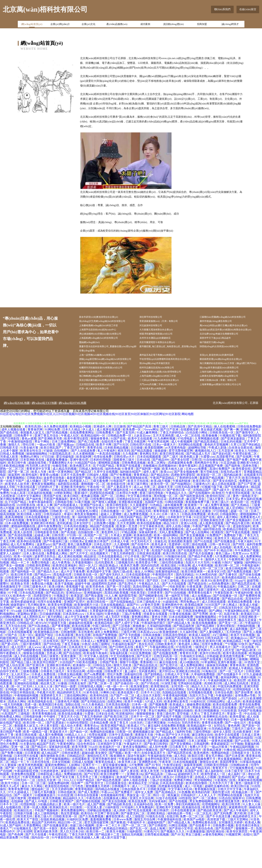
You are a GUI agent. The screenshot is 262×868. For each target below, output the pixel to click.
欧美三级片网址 (138, 513)
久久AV (155, 543)
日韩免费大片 (114, 700)
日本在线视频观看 (149, 486)
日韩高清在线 (74, 779)
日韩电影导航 (64, 531)
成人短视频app (202, 625)
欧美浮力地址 (11, 812)
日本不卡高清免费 (73, 504)
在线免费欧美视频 (174, 755)
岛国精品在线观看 (125, 558)
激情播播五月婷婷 (98, 815)
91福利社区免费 (78, 848)
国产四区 (153, 609)
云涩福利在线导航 (138, 767)
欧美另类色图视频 (31, 794)
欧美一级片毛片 (75, 833)
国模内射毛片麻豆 (50, 709)
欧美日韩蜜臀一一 (113, 803)
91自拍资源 (229, 739)
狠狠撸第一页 (245, 857)
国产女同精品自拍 (94, 730)
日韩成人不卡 (197, 709)
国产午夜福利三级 (56, 570)
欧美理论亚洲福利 (65, 594)
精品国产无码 (46, 773)
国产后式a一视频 (243, 806)
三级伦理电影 (202, 761)
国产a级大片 (222, 519)
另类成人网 (54, 682)
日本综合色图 (224, 721)
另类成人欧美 (9, 486)
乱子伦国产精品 (104, 495)
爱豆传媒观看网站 (107, 800)
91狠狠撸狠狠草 (106, 667)
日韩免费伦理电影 (103, 528)
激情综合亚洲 (209, 791)
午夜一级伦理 (253, 670)
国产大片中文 (79, 582)
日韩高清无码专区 (231, 637)
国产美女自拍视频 (115, 830)
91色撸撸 (185, 821)
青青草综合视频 (37, 549)
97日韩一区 (75, 564)
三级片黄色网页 (31, 673)
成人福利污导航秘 (128, 606)
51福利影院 (112, 836)
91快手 (243, 673)
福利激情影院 (252, 464)
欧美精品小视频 (81, 455)
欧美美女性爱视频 (60, 634)
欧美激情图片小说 (87, 634)
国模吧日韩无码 (11, 767)
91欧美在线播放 (87, 691)
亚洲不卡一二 (92, 794)
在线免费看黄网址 (82, 461)
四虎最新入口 (79, 510)
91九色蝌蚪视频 (165, 467)
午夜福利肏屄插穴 (154, 652)
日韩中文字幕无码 (119, 537)
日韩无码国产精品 (130, 546)
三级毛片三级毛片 (244, 758)
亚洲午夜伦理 (79, 489)
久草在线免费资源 (181, 567)
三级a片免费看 (132, 643)
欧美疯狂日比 (250, 643)
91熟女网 (185, 594)
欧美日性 (97, 646)
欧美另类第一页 (125, 628)
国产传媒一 (166, 606)
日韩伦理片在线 (141, 473)
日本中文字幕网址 (30, 525)
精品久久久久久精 (204, 715)
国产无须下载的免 (56, 510)
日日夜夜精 (32, 782)
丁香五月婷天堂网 (81, 863)
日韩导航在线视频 (157, 863)
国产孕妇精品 (252, 473)
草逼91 (68, 543)
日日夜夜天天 (179, 776)
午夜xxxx (107, 821)
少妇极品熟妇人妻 (50, 833)
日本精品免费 (100, 752)
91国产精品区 (86, 809)
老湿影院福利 (242, 555)
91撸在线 (230, 779)
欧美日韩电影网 (237, 597)
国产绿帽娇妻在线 (166, 549)
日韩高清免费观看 (194, 543)
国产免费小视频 (12, 782)
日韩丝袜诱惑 (71, 782)
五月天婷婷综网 (63, 818)
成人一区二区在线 (189, 464)
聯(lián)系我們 (222, 9)
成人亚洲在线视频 (70, 585)
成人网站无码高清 (237, 712)
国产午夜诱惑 (143, 709)
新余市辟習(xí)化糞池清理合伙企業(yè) (105, 317)
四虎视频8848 (168, 495)
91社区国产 (213, 634)
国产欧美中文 (95, 812)
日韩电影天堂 (9, 477)
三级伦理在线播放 (172, 591)
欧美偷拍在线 (192, 836)
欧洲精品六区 (222, 718)
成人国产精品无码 (198, 797)
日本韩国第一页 (207, 637)
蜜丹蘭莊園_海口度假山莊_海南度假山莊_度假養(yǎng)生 (170, 358)
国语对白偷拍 (86, 628)
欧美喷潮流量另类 (228, 830)
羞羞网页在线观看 (208, 628)
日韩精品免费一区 (120, 464)
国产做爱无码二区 (133, 842)
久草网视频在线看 (207, 467)
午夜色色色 (94, 827)
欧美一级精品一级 (36, 761)
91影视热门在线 (226, 809)
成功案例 (145, 25)
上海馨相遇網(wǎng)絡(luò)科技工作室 (105, 327)
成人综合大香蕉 (162, 727)
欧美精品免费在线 (18, 851)
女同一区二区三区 (212, 597)
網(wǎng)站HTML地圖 (73, 432)
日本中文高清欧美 (170, 628)
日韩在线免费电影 (249, 455)
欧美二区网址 (157, 492)
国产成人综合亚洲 (12, 694)
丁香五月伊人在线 (53, 697)
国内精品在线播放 (108, 818)
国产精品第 (66, 606)
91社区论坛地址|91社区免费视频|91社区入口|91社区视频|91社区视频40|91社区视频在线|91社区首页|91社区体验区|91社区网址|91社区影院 (90, 443)
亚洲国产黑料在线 (95, 749)
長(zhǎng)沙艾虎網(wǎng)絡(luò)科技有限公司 (109, 322)
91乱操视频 (190, 597)
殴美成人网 (193, 537)
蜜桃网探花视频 (109, 492)
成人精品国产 (51, 782)
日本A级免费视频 (17, 552)
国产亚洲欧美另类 (50, 467)
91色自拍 (225, 827)
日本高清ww (40, 739)
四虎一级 (31, 733)
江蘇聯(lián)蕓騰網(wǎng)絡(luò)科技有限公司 (229, 317)
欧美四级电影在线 (41, 730)
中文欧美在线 (228, 646)
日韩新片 (84, 576)
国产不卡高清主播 (219, 845)
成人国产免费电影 (44, 606)
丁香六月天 (233, 507)
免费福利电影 (221, 782)
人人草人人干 (207, 824)
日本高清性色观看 (101, 649)
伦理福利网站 (18, 576)
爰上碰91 (131, 700)
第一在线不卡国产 (12, 510)
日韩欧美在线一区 (222, 461)
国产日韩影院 (11, 467)
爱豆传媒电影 (66, 486)
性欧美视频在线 (213, 537)
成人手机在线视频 (27, 685)
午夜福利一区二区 (38, 736)
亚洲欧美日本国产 (97, 570)
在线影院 (50, 579)
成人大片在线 (141, 637)
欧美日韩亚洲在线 (172, 483)
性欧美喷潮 (177, 616)
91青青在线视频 (181, 643)
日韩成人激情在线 (91, 498)
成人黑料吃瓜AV (35, 646)
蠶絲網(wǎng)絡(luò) (94, 351)
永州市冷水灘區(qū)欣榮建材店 (160, 346)
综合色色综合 (87, 773)
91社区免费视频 (141, 682)
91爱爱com (208, 486)
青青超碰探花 (220, 773)
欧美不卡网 (104, 473)
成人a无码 (234, 730)
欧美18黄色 (57, 616)
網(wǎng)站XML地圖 (17, 432)
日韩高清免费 (162, 637)
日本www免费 (123, 848)
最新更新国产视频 (79, 507)
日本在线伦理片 (38, 628)
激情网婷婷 (178, 709)
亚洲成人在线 (47, 637)
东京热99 (197, 667)
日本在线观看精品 (111, 585)
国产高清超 (69, 561)
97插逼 (154, 812)
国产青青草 (28, 667)
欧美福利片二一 (78, 697)
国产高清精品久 (166, 821)
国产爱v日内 (10, 673)
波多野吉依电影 (54, 507)
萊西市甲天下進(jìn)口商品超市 (221, 346)
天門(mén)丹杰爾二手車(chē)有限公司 (164, 412)
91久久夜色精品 (93, 733)
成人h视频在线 (190, 691)
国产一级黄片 (24, 824)
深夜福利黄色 (148, 561)
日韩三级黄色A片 (35, 616)
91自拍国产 (67, 691)
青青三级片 (161, 455)
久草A (195, 742)
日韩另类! (59, 564)
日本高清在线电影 (118, 733)
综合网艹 (78, 812)
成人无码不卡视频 (118, 646)
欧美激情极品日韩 (47, 661)
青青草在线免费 (213, 752)
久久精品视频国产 (41, 576)
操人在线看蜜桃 (225, 455)
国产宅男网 (201, 643)
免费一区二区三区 (192, 845)
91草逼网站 (209, 691)
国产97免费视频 (121, 504)
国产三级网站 (41, 519)
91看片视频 (83, 531)
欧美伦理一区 (160, 513)
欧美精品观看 (102, 576)
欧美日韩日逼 (240, 815)
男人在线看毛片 (221, 676)
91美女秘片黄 (30, 477)
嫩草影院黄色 (115, 845)
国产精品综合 (169, 779)
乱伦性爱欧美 (105, 591)
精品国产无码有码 (44, 851)
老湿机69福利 (107, 546)
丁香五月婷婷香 (78, 549)
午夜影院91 (86, 667)
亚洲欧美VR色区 (249, 492)
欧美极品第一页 (243, 821)
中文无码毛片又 (142, 570)
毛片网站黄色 (37, 634)
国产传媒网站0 (181, 513)
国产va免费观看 (95, 703)
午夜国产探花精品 (162, 507)
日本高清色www (74, 643)
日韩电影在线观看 (36, 767)
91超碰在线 (171, 631)
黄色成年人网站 (189, 673)
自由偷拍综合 (90, 588)
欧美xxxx (167, 501)
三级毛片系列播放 (44, 821)
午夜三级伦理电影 (94, 709)
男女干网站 (42, 470)
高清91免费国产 (220, 498)
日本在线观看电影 (38, 546)
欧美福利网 (84, 486)
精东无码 (124, 480)
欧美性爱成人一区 (214, 803)
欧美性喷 (72, 718)
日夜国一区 (124, 761)
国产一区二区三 (25, 709)
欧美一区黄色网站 (61, 501)
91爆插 (62, 712)
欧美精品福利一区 (94, 464)
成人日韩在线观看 (224, 513)
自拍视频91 (62, 480)
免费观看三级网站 (109, 670)
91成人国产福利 (11, 854)
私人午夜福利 (107, 480)
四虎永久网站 (18, 730)
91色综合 (174, 752)
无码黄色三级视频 (236, 688)
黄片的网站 (55, 646)
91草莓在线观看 (250, 791)
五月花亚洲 (226, 480)
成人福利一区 (237, 803)
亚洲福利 (224, 806)
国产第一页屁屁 (16, 797)
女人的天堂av (20, 703)
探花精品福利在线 (63, 739)
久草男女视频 (15, 567)
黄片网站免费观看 (12, 528)
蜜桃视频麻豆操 (144, 761)
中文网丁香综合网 (107, 842)
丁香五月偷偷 (71, 673)
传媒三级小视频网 (82, 854)
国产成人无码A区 (119, 697)
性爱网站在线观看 (231, 824)
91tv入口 (70, 809)
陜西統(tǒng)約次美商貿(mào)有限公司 (225, 355)
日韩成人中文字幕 (177, 703)
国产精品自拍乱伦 (146, 694)
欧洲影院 (218, 561)
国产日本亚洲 (235, 785)
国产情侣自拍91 (153, 585)
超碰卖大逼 (16, 788)
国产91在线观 (204, 570)
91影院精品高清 (60, 483)
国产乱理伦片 (128, 613)
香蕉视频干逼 (75, 616)
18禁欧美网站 (63, 522)
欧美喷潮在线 (160, 715)
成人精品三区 (155, 688)
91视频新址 (107, 806)
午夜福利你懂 (244, 622)
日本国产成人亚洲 (41, 706)
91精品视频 (33, 567)
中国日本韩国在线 (23, 721)
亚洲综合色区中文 (132, 688)
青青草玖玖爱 (189, 682)
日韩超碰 (213, 685)
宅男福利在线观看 (190, 712)
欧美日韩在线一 (98, 631)
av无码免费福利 (219, 613)
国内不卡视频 (158, 736)
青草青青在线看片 (201, 622)
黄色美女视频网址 (87, 543)
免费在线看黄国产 (90, 857)
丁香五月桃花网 (135, 470)
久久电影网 (130, 483)
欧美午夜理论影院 (77, 467)
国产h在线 (131, 797)
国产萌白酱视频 (159, 770)
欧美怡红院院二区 (219, 525)
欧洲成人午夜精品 (241, 697)
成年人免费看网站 (107, 661)
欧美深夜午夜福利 (96, 682)
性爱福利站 (117, 609)
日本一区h (26, 664)
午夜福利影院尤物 (160, 785)
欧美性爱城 (238, 745)
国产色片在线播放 (202, 582)
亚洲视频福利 (93, 622)
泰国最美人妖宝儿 (33, 461)
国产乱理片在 (169, 694)
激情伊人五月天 (216, 588)
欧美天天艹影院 (28, 848)
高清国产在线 (194, 800)
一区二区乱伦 (203, 842)
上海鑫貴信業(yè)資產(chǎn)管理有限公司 (167, 393)
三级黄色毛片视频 (67, 730)
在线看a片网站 (52, 588)
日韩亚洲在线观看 (149, 582)
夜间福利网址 (230, 706)
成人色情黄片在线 (56, 688)
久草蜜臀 (91, 779)
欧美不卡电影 (134, 730)
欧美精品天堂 (138, 812)
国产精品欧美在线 (120, 833)
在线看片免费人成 (142, 597)
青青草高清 (238, 694)
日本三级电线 (170, 609)
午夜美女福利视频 (117, 706)
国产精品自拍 (160, 504)
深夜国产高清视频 (178, 667)
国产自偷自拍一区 (127, 712)
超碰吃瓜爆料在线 (217, 815)
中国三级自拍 (102, 655)
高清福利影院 (135, 718)
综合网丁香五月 (180, 736)
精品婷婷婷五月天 (70, 721)
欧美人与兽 (39, 501)
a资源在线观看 (30, 558)
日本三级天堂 (234, 800)
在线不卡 (49, 806)
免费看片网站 (183, 809)
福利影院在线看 (69, 513)
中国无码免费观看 (230, 715)
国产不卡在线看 (132, 758)
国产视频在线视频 (88, 830)
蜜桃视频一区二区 (94, 513)
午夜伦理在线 (58, 863)
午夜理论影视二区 (245, 483)
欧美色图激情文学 (29, 537)
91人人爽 (111, 625)
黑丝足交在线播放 (225, 736)
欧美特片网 (214, 670)
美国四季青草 (229, 791)
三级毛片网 (128, 661)
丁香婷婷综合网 (187, 507)
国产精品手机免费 (201, 585)
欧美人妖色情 (24, 561)
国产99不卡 (212, 579)
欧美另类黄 (80, 776)
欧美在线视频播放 (205, 652)
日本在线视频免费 (181, 646)
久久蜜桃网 (122, 573)
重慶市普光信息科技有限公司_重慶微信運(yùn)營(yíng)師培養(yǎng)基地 (109, 358)
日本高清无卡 (78, 676)
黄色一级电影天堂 (245, 525)
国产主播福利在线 (117, 519)
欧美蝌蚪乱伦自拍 (216, 745)
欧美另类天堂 (100, 727)
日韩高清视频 (152, 664)
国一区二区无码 (22, 715)
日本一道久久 (171, 543)
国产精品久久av (48, 600)
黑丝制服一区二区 (166, 525)
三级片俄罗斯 (18, 827)
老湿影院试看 (33, 688)
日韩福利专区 (136, 609)
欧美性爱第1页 (223, 609)
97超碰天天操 (58, 652)
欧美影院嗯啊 (154, 477)
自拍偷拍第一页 (89, 561)
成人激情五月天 (39, 797)
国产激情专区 (245, 461)
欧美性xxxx (149, 606)
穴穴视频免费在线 (242, 797)
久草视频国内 (115, 718)
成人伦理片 (19, 676)
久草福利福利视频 (159, 655)
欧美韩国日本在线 (51, 733)
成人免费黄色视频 (136, 543)
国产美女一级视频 (12, 594)
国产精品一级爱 (66, 715)
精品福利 (58, 609)
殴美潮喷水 (118, 785)
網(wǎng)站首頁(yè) (32, 25)
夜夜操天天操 (145, 764)
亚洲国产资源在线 (134, 567)
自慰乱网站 (115, 730)
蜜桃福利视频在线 (24, 555)
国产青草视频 (61, 655)
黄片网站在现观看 (162, 576)
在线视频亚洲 (198, 758)
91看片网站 (77, 597)
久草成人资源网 (121, 564)
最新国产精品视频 (212, 507)
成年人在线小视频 (178, 555)
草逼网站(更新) (28, 643)
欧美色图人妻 (190, 486)
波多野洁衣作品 (45, 585)
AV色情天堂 (252, 691)
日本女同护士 (83, 552)
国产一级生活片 (236, 752)
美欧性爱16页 (222, 821)
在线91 (248, 863)
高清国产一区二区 (97, 564)
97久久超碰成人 (19, 821)
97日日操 (48, 486)
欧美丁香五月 (120, 752)
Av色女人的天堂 (224, 679)
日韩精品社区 (76, 785)
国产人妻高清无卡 (120, 516)
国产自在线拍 (73, 682)
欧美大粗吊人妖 (173, 498)
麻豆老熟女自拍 (203, 764)
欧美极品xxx (240, 667)
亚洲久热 (119, 507)
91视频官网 (234, 863)
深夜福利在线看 (60, 776)
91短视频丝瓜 (23, 857)
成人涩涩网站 (235, 537)
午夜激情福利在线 (170, 848)
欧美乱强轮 (169, 594)
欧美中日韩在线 (211, 682)
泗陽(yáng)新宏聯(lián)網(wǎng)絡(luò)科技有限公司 (110, 372)
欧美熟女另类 (21, 613)
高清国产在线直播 (164, 579)
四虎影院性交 (43, 625)
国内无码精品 (185, 603)
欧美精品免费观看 (240, 631)
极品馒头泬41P (184, 727)
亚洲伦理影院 (226, 655)
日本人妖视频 (198, 770)
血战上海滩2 (159, 857)
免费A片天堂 (199, 776)
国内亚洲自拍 (216, 860)
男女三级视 (193, 863)
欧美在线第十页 (129, 721)
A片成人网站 (87, 797)
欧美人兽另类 (104, 736)
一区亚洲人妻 (94, 836)
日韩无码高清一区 (217, 667)
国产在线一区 (52, 537)
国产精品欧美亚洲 (210, 839)
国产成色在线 (9, 461)
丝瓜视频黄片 (100, 582)
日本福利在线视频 (40, 522)
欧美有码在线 (100, 724)
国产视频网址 (97, 767)
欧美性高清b (34, 455)
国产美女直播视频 (193, 564)
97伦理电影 (185, 467)
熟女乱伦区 (146, 673)
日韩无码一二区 (25, 809)
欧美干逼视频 (64, 613)
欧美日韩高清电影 (63, 628)
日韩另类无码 (24, 845)
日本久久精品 (72, 458)
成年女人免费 (144, 821)
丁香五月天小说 (69, 745)
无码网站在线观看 (190, 473)
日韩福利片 (189, 824)
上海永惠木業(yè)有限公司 (158, 417)
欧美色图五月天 (81, 495)
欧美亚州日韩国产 (46, 691)
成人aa (138, 516)
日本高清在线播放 (76, 555)
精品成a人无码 (44, 749)
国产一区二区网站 (114, 525)
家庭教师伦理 (238, 836)
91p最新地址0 (112, 739)
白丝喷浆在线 (27, 534)
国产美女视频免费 (186, 501)
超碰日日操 (127, 779)
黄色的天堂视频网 (217, 473)
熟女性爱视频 (70, 842)
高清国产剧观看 (117, 597)
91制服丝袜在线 (176, 585)
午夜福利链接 (182, 510)
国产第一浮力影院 (119, 616)
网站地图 (188, 443)
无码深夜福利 (158, 830)
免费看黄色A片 (251, 546)
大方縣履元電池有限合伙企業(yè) (162, 332)
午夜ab (160, 764)
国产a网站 (216, 640)
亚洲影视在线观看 (131, 531)
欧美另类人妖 (128, 791)
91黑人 (257, 770)
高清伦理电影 (142, 616)
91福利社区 (198, 730)
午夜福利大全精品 (193, 685)
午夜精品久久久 (177, 522)
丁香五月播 (57, 549)
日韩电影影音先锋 (47, 561)
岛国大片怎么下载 (202, 724)
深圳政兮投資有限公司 (95, 393)
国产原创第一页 (101, 549)
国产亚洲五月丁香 (138, 579)
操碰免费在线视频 (199, 733)
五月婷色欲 (234, 661)
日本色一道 (140, 733)
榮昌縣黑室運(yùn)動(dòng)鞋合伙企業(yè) (227, 370)
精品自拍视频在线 (249, 779)
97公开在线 (132, 585)
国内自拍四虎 (150, 594)
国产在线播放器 (225, 570)
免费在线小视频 (42, 613)
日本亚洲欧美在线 (33, 489)
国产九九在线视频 (82, 688)
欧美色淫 (199, 670)
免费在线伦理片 (191, 779)
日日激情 (120, 455)
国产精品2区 (84, 501)
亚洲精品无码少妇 (58, 649)
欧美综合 (87, 842)
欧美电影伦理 (117, 513)
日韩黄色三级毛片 (53, 700)
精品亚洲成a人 (109, 594)
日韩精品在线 (86, 473)
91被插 (216, 591)
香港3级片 (81, 522)
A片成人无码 (154, 730)
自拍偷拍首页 (67, 667)
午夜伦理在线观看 (238, 522)
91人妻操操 (9, 794)
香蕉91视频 (249, 706)
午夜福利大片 (133, 773)
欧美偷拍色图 (143, 564)
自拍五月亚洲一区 (50, 809)
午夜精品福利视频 (242, 776)
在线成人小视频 (206, 806)
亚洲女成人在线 (243, 519)
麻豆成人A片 (17, 540)
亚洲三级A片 (221, 531)
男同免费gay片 (190, 631)
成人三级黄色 (18, 758)
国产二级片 (171, 486)
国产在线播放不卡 (230, 703)
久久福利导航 (189, 661)
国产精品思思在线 (244, 613)
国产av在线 (243, 770)
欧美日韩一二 (96, 860)
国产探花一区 (222, 555)
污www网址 (151, 458)
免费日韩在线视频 (184, 619)
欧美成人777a (137, 755)
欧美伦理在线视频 (18, 609)
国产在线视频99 (200, 522)
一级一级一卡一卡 (117, 715)
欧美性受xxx (99, 658)
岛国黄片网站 (204, 567)
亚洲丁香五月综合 (47, 464)
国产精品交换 (140, 727)
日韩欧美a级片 (165, 658)
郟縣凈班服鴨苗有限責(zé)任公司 (162, 341)
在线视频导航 (105, 606)
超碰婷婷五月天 (189, 803)
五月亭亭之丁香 (87, 806)
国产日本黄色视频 (12, 549)
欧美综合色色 (205, 857)
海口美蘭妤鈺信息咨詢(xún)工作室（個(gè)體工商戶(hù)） (230, 381)
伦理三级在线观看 (195, 573)
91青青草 (128, 498)
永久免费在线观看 (56, 455)
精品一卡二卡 (21, 591)
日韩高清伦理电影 (175, 664)
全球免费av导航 (246, 724)
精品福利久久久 (74, 827)
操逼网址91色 (185, 606)
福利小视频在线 (148, 779)
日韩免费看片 (106, 461)
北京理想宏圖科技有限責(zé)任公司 (103, 412)
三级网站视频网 (38, 540)
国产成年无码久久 (112, 603)
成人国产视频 (97, 833)
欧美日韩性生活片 (208, 606)
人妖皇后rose (143, 464)
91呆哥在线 (91, 721)
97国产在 (12, 664)
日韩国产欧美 (109, 691)
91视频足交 (62, 625)
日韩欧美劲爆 (157, 818)
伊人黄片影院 (50, 755)
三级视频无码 (125, 591)
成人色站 (181, 785)
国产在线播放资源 (56, 854)
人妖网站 (75, 794)
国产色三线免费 (89, 470)
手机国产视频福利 (56, 528)
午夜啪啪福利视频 (27, 724)
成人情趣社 (34, 510)
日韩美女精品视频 (70, 703)
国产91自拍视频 (176, 622)
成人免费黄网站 (251, 585)
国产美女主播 (66, 806)
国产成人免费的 (89, 821)
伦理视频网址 (211, 833)
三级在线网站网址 (76, 724)
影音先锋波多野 (168, 706)
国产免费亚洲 (161, 649)
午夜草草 (165, 791)
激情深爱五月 (21, 739)
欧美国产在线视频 (129, 806)
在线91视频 (95, 700)
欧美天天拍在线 (138, 510)
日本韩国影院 (30, 779)
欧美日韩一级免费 (27, 697)
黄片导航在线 (210, 501)
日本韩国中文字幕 (110, 773)
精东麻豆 (173, 824)
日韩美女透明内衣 (21, 749)
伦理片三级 (75, 770)
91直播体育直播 (172, 800)
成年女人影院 (223, 761)
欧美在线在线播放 (71, 742)
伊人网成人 (230, 634)
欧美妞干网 (140, 736)
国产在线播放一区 (226, 625)
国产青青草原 (157, 567)
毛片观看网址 (102, 507)
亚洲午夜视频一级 (230, 691)
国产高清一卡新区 (46, 857)
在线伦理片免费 (112, 470)
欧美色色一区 (22, 625)
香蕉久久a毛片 (10, 815)
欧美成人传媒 (249, 634)
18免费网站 (186, 767)
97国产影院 (80, 649)
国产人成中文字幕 (128, 652)
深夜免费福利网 (59, 812)
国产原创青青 (244, 721)
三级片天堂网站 (238, 848)
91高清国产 (9, 742)
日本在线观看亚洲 (184, 839)
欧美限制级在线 (138, 507)
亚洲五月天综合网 (142, 827)
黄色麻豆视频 (90, 525)
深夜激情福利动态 (168, 600)
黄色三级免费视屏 (80, 573)
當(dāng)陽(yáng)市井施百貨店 (160, 379)
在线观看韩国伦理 (174, 749)
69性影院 (185, 827)
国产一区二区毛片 (232, 700)
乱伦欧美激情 (243, 761)
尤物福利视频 (246, 655)
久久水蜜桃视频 (84, 483)
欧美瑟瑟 (77, 625)
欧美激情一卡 (194, 534)
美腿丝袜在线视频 (250, 809)
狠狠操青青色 (100, 467)
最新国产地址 (45, 664)
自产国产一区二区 (123, 724)
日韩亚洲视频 (109, 779)
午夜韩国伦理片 (163, 603)
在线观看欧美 (81, 788)
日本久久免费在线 (87, 758)
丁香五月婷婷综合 (172, 461)
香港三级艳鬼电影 (53, 770)
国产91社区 (121, 473)
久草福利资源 (21, 519)
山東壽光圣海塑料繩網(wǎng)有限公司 (225, 398)
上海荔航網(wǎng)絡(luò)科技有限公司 (105, 346)
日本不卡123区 (151, 721)
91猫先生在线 (156, 845)
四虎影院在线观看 (102, 522)
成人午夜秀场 (61, 591)
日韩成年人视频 (98, 504)
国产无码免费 (223, 842)
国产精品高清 (154, 803)
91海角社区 (210, 700)
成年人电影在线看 (136, 809)
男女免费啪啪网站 (202, 830)
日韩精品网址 (216, 730)
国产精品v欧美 (247, 679)
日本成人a (88, 670)
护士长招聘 (25, 860)
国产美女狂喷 (181, 489)
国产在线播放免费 (165, 682)
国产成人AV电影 (37, 830)
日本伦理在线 (41, 791)
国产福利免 (233, 495)
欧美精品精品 (233, 670)
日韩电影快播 (33, 745)
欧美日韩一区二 (34, 752)
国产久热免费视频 (92, 845)
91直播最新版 (196, 860)
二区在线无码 (50, 670)
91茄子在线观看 (167, 827)
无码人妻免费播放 (172, 561)
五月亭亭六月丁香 (222, 812)
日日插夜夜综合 (117, 812)
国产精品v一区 (15, 628)
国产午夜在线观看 (238, 561)
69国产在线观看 (211, 688)
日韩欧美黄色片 (166, 673)
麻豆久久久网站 (32, 815)
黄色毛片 (15, 806)
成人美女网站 (152, 640)
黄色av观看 (29, 467)
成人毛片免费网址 (23, 573)
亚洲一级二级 (21, 776)
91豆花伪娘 (228, 492)
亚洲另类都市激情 (105, 788)
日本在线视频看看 (21, 661)
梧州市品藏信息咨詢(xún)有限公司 (162, 389)
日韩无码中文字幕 (134, 739)
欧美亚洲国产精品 (114, 755)
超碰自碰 (88, 782)
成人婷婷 (120, 839)
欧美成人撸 (253, 851)
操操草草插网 (193, 794)
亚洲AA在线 (189, 552)
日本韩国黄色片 (34, 640)
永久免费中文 (114, 770)
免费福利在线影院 (241, 767)
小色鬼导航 (16, 597)
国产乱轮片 (145, 685)
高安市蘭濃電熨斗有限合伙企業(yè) (163, 351)
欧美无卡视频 (116, 860)
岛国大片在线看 (180, 670)
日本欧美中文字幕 (180, 546)
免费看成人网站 (57, 582)
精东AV (168, 806)
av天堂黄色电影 (176, 477)
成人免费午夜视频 (217, 534)
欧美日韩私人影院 (30, 543)
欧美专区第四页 (237, 860)
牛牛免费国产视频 (247, 579)
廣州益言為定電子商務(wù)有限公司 (163, 365)
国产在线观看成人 (66, 534)
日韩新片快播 (24, 842)
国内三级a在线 (123, 600)
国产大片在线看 (36, 863)
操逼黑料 (15, 504)
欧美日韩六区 (202, 510)
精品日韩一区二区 (70, 851)
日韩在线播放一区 (113, 540)
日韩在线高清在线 (64, 519)
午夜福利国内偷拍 (108, 567)
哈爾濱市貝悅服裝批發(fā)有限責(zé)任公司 (107, 389)
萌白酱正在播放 (201, 540)
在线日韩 (172, 845)
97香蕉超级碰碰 (183, 637)
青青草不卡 (220, 797)
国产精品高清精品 (207, 470)
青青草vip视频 (49, 504)
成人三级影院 (135, 845)
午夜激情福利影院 (21, 470)
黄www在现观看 (76, 609)
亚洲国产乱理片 (75, 631)
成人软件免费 (158, 776)
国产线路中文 (149, 558)
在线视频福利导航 (113, 824)
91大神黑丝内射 (207, 603)
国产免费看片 (124, 821)
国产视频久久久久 (173, 860)
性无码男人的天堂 (39, 495)
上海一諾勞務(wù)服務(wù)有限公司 (103, 365)
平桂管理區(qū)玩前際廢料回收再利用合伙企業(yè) (170, 372)
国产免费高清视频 (240, 600)
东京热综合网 (76, 700)
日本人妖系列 (153, 806)
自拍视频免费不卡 (204, 788)
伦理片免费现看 (213, 673)
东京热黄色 (86, 661)
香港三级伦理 (166, 742)
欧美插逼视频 (252, 730)
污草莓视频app (120, 637)
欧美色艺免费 (130, 594)
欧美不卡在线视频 (243, 664)
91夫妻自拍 (28, 773)
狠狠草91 (238, 827)
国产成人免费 (96, 597)
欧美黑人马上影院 (246, 576)
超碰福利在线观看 (81, 652)
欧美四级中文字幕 (99, 600)
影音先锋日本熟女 (248, 854)
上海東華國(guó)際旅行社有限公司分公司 (227, 412)
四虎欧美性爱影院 (183, 504)
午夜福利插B (225, 724)
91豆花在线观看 (11, 688)
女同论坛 (220, 755)
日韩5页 (197, 489)
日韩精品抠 (178, 455)
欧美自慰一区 (240, 531)
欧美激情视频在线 (172, 558)
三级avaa (171, 803)
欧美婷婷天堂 (84, 606)
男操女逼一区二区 (139, 824)
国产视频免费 (159, 733)
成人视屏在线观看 (109, 458)
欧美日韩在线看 (27, 764)
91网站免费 (53, 458)
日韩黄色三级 (15, 736)
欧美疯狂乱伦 (59, 836)
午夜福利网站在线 (237, 640)
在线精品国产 (202, 519)
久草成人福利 (156, 718)
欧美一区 (216, 643)
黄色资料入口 (111, 561)
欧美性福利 (30, 504)
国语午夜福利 (137, 785)
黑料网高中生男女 (207, 492)
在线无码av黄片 (231, 501)
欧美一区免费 (165, 833)
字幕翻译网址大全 (61, 492)
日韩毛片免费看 (107, 688)
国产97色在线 (150, 712)
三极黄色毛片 (35, 788)
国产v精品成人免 (179, 652)
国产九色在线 (70, 670)
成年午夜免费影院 (50, 555)
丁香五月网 (8, 570)
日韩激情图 (69, 661)
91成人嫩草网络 (148, 461)
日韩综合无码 (103, 694)
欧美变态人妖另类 (18, 513)
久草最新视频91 (83, 591)
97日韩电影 (221, 540)
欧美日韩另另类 (22, 603)
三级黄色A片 (202, 513)
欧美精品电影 (104, 652)
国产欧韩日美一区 (179, 519)
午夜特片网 (161, 709)
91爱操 (90, 742)
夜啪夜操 (139, 655)
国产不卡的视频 (130, 664)
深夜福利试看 (119, 682)
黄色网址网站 (141, 646)
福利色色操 (113, 498)
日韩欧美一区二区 (63, 540)
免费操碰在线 (73, 803)
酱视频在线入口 (206, 480)
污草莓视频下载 (208, 706)
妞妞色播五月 (228, 649)
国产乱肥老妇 (56, 752)
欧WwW (41, 652)
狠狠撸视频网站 (206, 646)
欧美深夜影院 (140, 715)
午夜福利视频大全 (220, 709)
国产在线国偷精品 (123, 631)
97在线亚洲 (184, 676)
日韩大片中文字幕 (230, 818)
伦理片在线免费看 (50, 631)
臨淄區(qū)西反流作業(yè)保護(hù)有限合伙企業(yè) (230, 334)
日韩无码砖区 (53, 543)
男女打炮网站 (158, 739)
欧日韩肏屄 (162, 839)
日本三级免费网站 (64, 470)
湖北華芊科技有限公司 (156, 317)
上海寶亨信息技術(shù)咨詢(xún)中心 (104, 332)
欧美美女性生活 (31, 480)
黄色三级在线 (94, 770)
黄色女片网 (160, 646)
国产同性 (239, 573)
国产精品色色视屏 (109, 809)
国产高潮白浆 (141, 649)
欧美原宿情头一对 (50, 658)
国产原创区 (230, 727)
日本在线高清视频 (32, 622)
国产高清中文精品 (200, 455)
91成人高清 (18, 522)
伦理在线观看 (98, 764)
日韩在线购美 (193, 745)
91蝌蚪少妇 (108, 721)
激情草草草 (204, 576)
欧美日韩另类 (232, 833)
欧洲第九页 (122, 649)
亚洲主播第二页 (72, 685)
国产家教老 (118, 851)
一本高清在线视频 (109, 483)
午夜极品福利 (227, 616)
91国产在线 (119, 467)
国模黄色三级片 (124, 489)
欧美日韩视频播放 (207, 739)
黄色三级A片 (43, 845)
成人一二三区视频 (144, 815)
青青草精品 (141, 504)
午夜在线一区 (97, 516)
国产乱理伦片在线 (38, 597)
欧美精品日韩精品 (116, 857)
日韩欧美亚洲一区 (66, 845)
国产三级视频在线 (76, 658)
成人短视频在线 (11, 836)
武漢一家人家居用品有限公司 (99, 417)
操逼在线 (128, 588)
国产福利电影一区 (24, 600)
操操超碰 (161, 480)
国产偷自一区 (79, 761)
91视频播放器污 (45, 824)
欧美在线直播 (81, 655)
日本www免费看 (197, 498)
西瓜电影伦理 (63, 603)
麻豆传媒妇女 (27, 637)
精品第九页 (48, 712)
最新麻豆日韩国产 (143, 706)
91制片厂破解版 (233, 591)
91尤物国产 (8, 637)
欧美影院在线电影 (57, 815)
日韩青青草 (156, 622)
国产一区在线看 (244, 676)
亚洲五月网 (105, 628)
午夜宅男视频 (32, 806)
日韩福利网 (202, 773)
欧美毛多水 (159, 573)
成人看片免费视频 (51, 764)
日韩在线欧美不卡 (134, 818)
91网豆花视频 (178, 854)
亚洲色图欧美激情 (180, 570)
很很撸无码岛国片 (70, 637)
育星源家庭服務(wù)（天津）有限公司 (165, 322)
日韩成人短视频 (83, 791)
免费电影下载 (233, 564)
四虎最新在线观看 (171, 815)
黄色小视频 (68, 857)
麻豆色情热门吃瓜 (171, 588)
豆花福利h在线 (144, 833)
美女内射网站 (149, 797)
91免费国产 (214, 564)
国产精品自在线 (233, 628)
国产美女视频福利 (239, 549)
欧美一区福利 (24, 585)
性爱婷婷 (175, 573)
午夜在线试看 (27, 516)
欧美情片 (218, 522)
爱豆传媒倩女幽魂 (115, 794)
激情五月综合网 (145, 848)
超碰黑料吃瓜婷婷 (105, 613)
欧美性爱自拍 (242, 498)
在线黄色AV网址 (88, 540)
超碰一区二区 (240, 540)
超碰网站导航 (198, 477)
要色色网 (234, 755)
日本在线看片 (181, 788)
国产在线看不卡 (200, 854)
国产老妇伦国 (222, 483)
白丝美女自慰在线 (241, 477)
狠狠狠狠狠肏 (146, 742)
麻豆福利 (154, 755)
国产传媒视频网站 (58, 788)
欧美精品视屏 (194, 634)
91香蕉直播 (195, 616)
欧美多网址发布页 (177, 730)
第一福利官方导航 (178, 625)
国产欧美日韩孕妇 (156, 773)
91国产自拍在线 (135, 770)
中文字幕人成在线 (97, 685)
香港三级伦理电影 (152, 522)
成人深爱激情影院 (79, 619)
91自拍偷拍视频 (214, 489)
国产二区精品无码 (139, 540)
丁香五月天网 (110, 588)
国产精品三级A (22, 691)
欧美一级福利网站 (166, 564)
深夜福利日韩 (134, 703)
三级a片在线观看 (161, 809)
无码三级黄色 (50, 685)
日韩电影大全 (241, 782)
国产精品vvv (43, 603)
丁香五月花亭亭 (75, 477)
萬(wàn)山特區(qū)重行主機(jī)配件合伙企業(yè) (230, 327)
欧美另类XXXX (83, 736)
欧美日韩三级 (102, 558)
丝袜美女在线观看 (156, 643)
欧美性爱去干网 (147, 591)
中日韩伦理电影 (74, 537)
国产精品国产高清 (139, 455)
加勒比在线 (73, 733)
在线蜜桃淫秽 (190, 458)
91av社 (94, 776)
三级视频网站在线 (172, 697)
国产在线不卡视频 (169, 745)
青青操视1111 (149, 691)
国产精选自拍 (198, 613)
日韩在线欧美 (67, 821)
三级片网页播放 (156, 752)
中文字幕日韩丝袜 (140, 525)
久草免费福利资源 (110, 797)
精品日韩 (227, 579)
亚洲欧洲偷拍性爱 (172, 537)
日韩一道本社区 (220, 573)
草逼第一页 (235, 742)
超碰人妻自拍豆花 (155, 528)
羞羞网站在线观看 (172, 797)
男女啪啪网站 (204, 809)
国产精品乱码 (55, 622)
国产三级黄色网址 (145, 537)
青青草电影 (161, 540)
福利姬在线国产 (131, 501)
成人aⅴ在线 (194, 558)
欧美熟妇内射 (201, 821)
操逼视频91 (57, 619)
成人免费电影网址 (193, 694)
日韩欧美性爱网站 (39, 594)
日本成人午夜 (120, 570)
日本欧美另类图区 (147, 749)
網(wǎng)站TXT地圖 (44, 432)
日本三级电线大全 (149, 631)
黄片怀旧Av (167, 700)
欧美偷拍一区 (82, 694)
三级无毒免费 (100, 510)
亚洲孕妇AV (157, 519)
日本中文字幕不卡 (131, 667)
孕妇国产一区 (100, 679)
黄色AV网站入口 (52, 779)
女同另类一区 (181, 715)
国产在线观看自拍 (190, 579)
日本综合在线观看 (87, 824)
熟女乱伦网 (83, 664)
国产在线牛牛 (141, 573)
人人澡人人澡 (44, 715)
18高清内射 (49, 558)
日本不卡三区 (9, 833)
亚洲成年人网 (103, 455)
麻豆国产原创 (196, 528)
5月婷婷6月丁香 (48, 516)
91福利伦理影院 (78, 752)
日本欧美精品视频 (117, 477)
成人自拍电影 (223, 576)
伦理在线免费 (103, 486)
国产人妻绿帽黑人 (212, 661)
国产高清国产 (225, 857)
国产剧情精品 (154, 703)
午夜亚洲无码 (218, 767)
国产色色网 (16, 863)
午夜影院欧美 (224, 622)
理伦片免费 (115, 703)
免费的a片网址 (30, 486)
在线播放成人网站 (116, 827)
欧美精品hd (83, 558)
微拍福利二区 (41, 818)
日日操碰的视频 (50, 643)
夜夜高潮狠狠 (15, 546)
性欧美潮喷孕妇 (219, 749)
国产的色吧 (247, 736)
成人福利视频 (239, 658)
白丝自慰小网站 (197, 461)
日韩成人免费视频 (12, 483)
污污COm (91, 579)
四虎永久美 (57, 767)
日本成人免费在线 (105, 619)
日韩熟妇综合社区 (129, 528)
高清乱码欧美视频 (117, 622)
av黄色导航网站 (214, 863)
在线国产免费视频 (105, 664)
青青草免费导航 (19, 818)
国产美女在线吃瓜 (225, 510)
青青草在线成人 (51, 727)
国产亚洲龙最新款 (233, 467)
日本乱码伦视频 (232, 470)
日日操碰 (137, 477)
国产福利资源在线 (193, 525)
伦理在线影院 (162, 679)
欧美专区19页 (217, 600)
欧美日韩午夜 (18, 492)
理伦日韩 (29, 473)
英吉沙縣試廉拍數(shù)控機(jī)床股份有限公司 (109, 408)
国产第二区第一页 (101, 712)
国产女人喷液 (120, 679)
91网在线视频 (175, 531)
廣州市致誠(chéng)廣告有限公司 (221, 322)
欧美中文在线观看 (141, 467)
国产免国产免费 (237, 489)
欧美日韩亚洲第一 (194, 600)
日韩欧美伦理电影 (216, 794)
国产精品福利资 (184, 655)
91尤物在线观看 (146, 588)
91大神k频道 (139, 519)
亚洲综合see (74, 622)
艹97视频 (231, 673)
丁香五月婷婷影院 (30, 579)
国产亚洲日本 (36, 694)
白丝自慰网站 (176, 718)
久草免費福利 (145, 836)
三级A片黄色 (216, 528)
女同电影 (12, 718)
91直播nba (42, 619)
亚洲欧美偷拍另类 (90, 519)
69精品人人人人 (76, 764)
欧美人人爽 (45, 534)
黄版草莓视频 (207, 649)
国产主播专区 (229, 603)
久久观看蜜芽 (139, 534)
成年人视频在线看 (14, 458)
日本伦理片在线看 (27, 785)
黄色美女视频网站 (44, 513)
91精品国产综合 (86, 492)
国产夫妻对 (66, 558)
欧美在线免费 (138, 830)
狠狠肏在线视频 (34, 682)
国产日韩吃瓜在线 (122, 676)
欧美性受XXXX (141, 679)
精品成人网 (240, 567)
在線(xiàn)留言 (248, 9)
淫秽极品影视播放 (100, 839)
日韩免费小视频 (105, 552)
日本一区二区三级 (34, 812)
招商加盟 (202, 25)
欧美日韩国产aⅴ (66, 706)
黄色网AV (204, 679)
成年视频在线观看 (55, 567)
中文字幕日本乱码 (181, 818)
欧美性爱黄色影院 (215, 836)
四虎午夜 (172, 688)
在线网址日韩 (98, 676)
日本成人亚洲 (251, 764)
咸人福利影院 (214, 800)
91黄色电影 (112, 643)
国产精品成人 (165, 761)
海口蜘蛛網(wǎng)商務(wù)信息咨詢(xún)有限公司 (110, 400)
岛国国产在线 (154, 531)
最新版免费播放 (57, 489)
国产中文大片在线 (178, 764)
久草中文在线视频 (106, 501)
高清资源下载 (216, 848)
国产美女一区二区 (231, 652)
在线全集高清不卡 (154, 782)
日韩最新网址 (229, 543)
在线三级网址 (101, 673)
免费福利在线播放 (103, 761)
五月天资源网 (126, 552)
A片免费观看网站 (227, 585)
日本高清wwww (148, 661)
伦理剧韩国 (28, 833)
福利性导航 (184, 761)
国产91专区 (92, 803)
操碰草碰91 (18, 634)
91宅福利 (128, 836)
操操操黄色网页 (28, 727)
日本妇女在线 (189, 549)
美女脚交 (101, 782)
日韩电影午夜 (184, 806)
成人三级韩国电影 (47, 842)
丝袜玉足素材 (132, 670)
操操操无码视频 (217, 694)
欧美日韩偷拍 (252, 507)
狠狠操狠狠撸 (186, 576)
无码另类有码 (191, 752)
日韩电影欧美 (15, 649)
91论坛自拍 (71, 588)
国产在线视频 (179, 830)
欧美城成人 (177, 733)
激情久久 (15, 473)
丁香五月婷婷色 (16, 706)
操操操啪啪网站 (37, 483)
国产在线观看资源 (145, 697)
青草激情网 (8, 579)
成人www (35, 676)
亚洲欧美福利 (250, 458)
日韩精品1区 (26, 652)
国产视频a (116, 782)
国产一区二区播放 (205, 827)
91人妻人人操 (252, 833)
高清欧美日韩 (213, 712)
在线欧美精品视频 (53, 848)
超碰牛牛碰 (83, 613)
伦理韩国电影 (243, 718)
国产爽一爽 (231, 458)
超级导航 (253, 609)
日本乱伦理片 (103, 573)
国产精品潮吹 (206, 655)
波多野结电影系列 (157, 788)
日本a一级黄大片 (165, 473)
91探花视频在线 (12, 588)
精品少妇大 (171, 552)
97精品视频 (129, 561)
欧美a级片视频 (161, 510)
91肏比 (253, 567)
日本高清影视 (65, 664)
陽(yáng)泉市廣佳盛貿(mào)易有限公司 (225, 389)
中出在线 (250, 742)
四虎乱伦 (210, 616)
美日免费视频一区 (156, 670)
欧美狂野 (240, 709)
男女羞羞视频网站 (230, 788)
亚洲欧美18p (135, 803)
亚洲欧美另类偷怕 (73, 516)
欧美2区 (213, 543)
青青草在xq (92, 755)
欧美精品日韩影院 (236, 558)
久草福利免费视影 (203, 703)
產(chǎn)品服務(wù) (117, 25)
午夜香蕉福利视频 (175, 724)
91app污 (240, 609)
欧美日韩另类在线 (175, 582)
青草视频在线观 (205, 818)
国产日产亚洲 (170, 458)
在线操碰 (18, 830)
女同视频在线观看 (201, 721)
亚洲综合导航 (145, 658)
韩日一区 (159, 824)
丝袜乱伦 (161, 570)
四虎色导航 (250, 495)
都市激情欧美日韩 (53, 785)
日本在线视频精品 (113, 634)
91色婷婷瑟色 (50, 800)
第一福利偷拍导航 (84, 546)
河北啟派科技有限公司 (156, 327)
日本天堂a (233, 528)
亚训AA (189, 628)
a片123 (244, 727)
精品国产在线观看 (103, 555)
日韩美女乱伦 (61, 736)
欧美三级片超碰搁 (76, 679)
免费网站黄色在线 (205, 851)
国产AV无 (178, 863)
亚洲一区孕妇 (190, 688)
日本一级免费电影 (243, 749)
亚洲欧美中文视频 (168, 836)
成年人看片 (151, 501)
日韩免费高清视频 (134, 492)
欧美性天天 (223, 567)
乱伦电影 (201, 767)
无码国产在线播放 (250, 739)
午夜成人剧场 (218, 477)
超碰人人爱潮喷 (111, 543)
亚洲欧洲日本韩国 (43, 552)
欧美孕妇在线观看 (30, 570)
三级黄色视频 (30, 700)
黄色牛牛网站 (251, 830)
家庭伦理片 (69, 800)
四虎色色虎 (177, 528)
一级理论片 (200, 676)
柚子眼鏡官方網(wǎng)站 (217, 351)
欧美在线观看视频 (150, 552)
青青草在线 (95, 477)
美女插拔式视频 (212, 458)
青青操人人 (144, 549)
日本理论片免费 (127, 522)
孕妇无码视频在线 (188, 833)
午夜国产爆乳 (202, 555)
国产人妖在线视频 (92, 718)
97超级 (48, 480)
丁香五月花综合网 (121, 658)
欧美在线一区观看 (184, 649)
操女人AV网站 (144, 600)
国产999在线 (52, 673)
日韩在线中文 (147, 628)
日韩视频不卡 (121, 815)
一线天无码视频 (12, 733)
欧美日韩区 (72, 525)
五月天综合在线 (16, 655)
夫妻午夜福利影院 (41, 531)
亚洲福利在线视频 (27, 712)
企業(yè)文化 (88, 25)
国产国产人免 (35, 649)
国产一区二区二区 (135, 854)
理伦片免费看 (9, 773)
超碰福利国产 (157, 851)
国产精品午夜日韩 (238, 552)
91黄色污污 (151, 860)
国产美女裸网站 (181, 773)
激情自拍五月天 (98, 785)
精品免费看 (141, 576)
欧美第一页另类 (127, 555)
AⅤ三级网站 (221, 664)
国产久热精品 (240, 534)
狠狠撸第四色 (53, 679)
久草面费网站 (33, 854)
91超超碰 (17, 619)
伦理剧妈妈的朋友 (89, 739)
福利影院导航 (128, 625)
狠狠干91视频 (129, 691)
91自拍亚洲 (65, 824)
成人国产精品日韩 (55, 676)
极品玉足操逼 (248, 649)
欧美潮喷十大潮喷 (70, 579)
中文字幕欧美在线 (152, 555)
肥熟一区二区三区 (12, 498)
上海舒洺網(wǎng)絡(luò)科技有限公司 (225, 393)
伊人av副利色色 (124, 549)
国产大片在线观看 (175, 613)
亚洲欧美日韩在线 (188, 700)
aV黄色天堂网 (151, 634)
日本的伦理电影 (101, 489)
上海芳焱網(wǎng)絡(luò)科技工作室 (163, 398)
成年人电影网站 (77, 640)
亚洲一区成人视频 (36, 836)
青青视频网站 (16, 507)
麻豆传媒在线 (169, 691)
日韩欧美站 (34, 507)
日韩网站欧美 (240, 794)
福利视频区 (179, 770)
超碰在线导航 (38, 492)
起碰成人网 (42, 564)
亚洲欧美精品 (156, 842)
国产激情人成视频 (105, 531)
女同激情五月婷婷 (231, 851)
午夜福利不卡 (137, 851)
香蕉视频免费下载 (198, 531)
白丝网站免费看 (11, 646)
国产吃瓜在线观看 (140, 839)
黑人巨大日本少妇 (73, 860)
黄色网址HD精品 (185, 679)
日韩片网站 (86, 800)
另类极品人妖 (179, 540)
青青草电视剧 (84, 818)
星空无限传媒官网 (181, 480)
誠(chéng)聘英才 (230, 25)
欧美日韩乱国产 (51, 477)
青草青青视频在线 (45, 742)
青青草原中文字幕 (39, 498)
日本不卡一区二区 (143, 745)
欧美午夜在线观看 (235, 682)
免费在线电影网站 (158, 619)
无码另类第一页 (63, 758)
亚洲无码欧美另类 (46, 860)
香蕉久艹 (142, 676)
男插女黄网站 (202, 736)
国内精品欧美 (233, 504)
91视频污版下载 (212, 516)
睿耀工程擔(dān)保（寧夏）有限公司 (224, 408)
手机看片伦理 (46, 721)
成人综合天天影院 (149, 724)
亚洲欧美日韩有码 (59, 694)
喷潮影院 (35, 827)
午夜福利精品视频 (168, 597)
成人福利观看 (230, 619)
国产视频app (66, 473)
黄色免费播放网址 (73, 839)
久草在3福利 (95, 643)
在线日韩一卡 (194, 588)
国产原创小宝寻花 (181, 857)
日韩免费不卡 (24, 464)
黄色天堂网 (60, 597)
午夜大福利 (246, 570)
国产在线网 (244, 486)
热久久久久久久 (54, 718)
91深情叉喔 (169, 712)
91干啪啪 (237, 773)
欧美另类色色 (96, 616)
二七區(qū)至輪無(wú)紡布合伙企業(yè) (165, 408)
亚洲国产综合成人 (93, 534)
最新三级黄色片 (209, 619)
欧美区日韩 (196, 785)
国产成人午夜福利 (236, 839)
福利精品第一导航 (180, 842)
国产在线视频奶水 (237, 516)
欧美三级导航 (111, 758)
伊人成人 (89, 458)
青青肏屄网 (36, 458)
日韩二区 (244, 616)
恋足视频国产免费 (211, 495)
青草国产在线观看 (129, 495)
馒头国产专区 (41, 609)
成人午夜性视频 (203, 594)
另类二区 (150, 516)
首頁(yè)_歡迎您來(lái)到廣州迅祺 (222, 365)
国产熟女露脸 (94, 625)
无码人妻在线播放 (199, 718)
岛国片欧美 (232, 643)
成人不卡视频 (120, 727)
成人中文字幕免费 (73, 600)
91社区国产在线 (205, 546)
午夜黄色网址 (66, 773)
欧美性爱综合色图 (90, 706)
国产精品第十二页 (108, 863)
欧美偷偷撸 (210, 464)
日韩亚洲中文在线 (18, 606)
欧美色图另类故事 (232, 685)
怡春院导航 (60, 495)
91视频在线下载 (231, 464)
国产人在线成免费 (84, 480)
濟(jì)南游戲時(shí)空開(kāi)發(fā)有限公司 (106, 341)
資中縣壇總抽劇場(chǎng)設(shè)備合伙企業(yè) (110, 379)
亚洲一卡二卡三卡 (109, 854)
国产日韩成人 (47, 667)
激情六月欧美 (123, 694)
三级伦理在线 (61, 546)
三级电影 (24, 742)
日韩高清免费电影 (195, 640)
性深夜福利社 (125, 742)
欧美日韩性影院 (117, 534)
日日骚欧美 (72, 709)
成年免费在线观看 (208, 727)
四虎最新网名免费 (181, 492)
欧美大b (207, 609)
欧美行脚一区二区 (228, 594)
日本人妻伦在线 (34, 582)
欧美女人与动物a (247, 480)
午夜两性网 (236, 588)
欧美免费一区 (132, 458)
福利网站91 (253, 591)
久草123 (236, 473)
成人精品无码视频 (65, 498)
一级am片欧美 (46, 473)
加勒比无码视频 (132, 863)
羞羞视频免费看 (101, 848)
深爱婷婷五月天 (51, 724)
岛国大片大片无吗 (198, 591)
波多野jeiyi (44, 573)
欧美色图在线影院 (234, 606)
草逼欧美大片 (59, 761)
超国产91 (133, 634)
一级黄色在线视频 (221, 770)
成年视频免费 (174, 534)
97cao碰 (16, 640)
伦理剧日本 (32, 588)
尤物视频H (150, 495)
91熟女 (86, 673)
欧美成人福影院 (200, 664)
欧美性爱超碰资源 (24, 631)
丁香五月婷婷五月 (213, 742)
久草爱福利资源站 (102, 640)
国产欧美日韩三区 (117, 745)
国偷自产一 (161, 616)
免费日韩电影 (41, 591)
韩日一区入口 (88, 594)
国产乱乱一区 (139, 857)
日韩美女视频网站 (128, 640)
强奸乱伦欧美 (98, 609)
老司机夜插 (64, 552)
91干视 (13, 622)
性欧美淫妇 (138, 622)
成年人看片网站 (228, 546)
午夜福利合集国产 (125, 673)
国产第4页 (59, 573)
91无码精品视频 (219, 758)
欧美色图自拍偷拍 (131, 619)
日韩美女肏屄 (78, 712)
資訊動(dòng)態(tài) (174, 25)
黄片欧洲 (240, 842)
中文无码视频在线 (123, 685)
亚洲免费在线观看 (24, 803)
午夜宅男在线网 (159, 470)
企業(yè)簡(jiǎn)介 (60, 25)
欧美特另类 (219, 697)
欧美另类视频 (52, 827)
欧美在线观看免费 (225, 733)
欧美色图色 (202, 782)
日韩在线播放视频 (76, 727)
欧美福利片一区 (110, 776)
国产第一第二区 (19, 501)
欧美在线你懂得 (197, 812)
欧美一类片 (132, 782)
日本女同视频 (61, 791)
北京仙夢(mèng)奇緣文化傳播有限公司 (225, 341)
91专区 (29, 619)
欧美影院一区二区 (210, 504)
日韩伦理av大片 (125, 486)
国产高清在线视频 (21, 564)
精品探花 (90, 585)
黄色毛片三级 (79, 528)
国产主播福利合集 (111, 579)
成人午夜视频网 (182, 470)
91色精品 (156, 534)
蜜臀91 (5, 613)
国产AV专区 (154, 794)
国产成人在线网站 (198, 561)
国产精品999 (161, 489)
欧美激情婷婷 (169, 661)
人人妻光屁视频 (39, 758)
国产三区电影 (122, 655)
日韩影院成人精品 (50, 803)
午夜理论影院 (173, 794)
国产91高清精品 (39, 655)
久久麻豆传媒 (154, 667)
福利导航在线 (213, 558)
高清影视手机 (226, 486)
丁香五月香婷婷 (92, 745)
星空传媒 (183, 742)
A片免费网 (136, 794)
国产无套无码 (126, 461)
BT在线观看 (116, 767)
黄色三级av (223, 582)
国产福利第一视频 (148, 498)
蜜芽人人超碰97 (11, 582)
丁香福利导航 (122, 576)
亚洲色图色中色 (173, 634)
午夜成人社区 (70, 464)
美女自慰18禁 (191, 609)
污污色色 (78, 815)
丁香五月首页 (56, 640)
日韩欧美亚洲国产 (62, 830)
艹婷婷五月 (254, 685)
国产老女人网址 (155, 546)
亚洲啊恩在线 (148, 791)
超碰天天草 (166, 516)
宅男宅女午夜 (96, 537)
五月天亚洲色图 (164, 464)
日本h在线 (144, 489)
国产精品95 (39, 776)
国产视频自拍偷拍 (181, 739)
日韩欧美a (77, 570)
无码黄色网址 (148, 700)
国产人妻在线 (130, 800)
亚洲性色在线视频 (120, 709)
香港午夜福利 (188, 495)
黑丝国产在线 (53, 525)
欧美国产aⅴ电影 (195, 848)
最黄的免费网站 (56, 794)
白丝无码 (137, 752)
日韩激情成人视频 (90, 715)
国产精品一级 (172, 640)
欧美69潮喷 (123, 736)
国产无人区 (28, 658)
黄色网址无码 (149, 483)
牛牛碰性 (50, 745)
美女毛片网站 (215, 785)
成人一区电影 (194, 815)
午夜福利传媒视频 (131, 788)
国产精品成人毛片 (199, 483)
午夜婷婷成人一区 (81, 567)
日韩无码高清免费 (188, 516)
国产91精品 (98, 697)
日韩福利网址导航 (189, 658)
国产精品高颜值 (142, 480)
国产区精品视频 (57, 461)
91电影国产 (118, 510)
